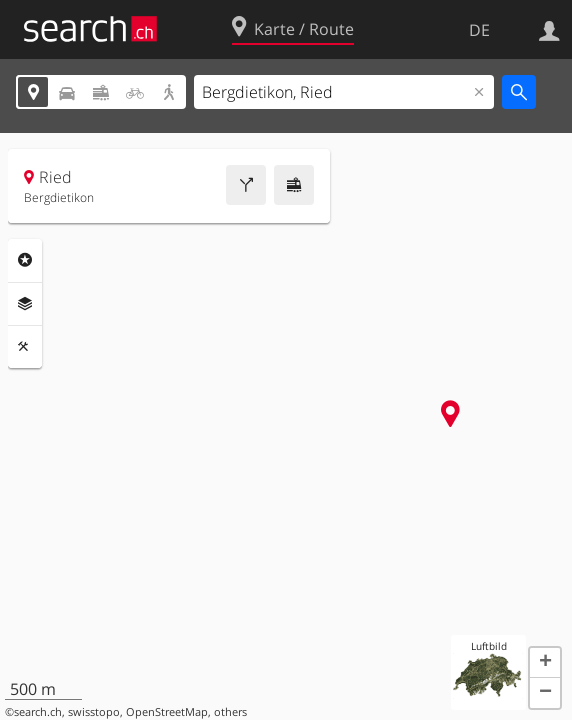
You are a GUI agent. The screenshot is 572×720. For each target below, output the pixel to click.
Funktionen (25, 347)
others (230, 712)
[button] (545, 663)
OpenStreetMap (167, 712)
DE (479, 30)
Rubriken (25, 260)
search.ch (38, 712)
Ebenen (25, 304)
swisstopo (94, 712)
